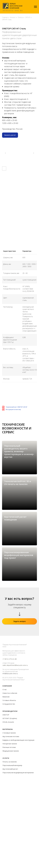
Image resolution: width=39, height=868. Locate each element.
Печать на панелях (10, 812)
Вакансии (6, 747)
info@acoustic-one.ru (10, 724)
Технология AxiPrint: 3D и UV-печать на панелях (18, 495)
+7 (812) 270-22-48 (10, 709)
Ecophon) (14, 769)
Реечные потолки (9, 797)
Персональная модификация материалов (18, 823)
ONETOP (6, 765)
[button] (10, 135)
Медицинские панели (11, 801)
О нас (5, 740)
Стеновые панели (9, 783)
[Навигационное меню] (35, 7)
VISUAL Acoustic (8, 772)
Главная (5, 17)
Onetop (20, 17)
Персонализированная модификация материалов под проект (19, 593)
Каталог (13, 17)
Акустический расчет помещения (15, 543)
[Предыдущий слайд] (5, 153)
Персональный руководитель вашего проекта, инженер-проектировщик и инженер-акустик (19, 451)
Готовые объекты (9, 750)
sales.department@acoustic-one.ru (15, 715)
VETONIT (6, 769)
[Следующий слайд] (34, 153)
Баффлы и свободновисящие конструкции (18, 790)
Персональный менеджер (12, 815)
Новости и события (10, 743)
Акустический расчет (10, 819)
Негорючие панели (10, 794)
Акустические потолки (11, 787)
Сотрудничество (9, 754)
